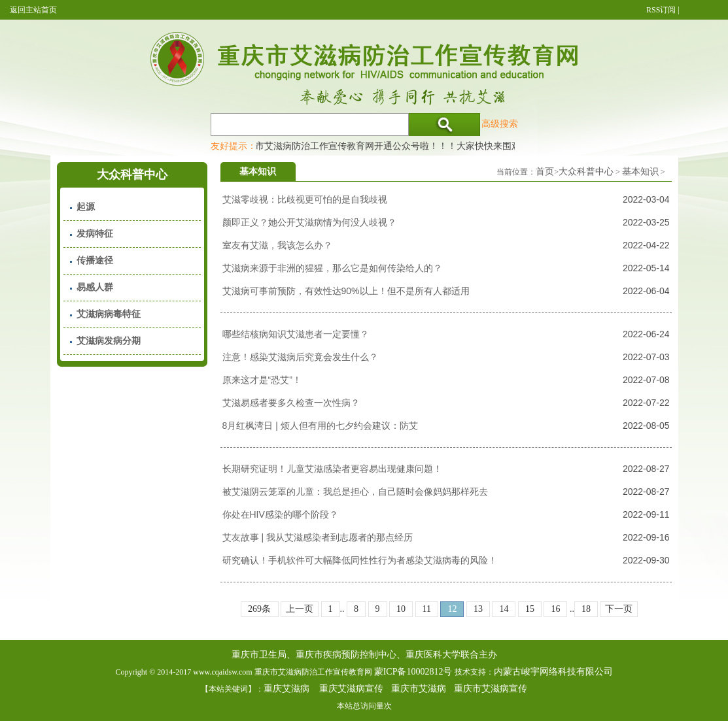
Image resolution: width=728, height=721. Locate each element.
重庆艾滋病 (286, 689)
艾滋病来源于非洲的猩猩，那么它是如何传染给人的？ (332, 268)
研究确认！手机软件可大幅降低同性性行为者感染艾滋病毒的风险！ (360, 560)
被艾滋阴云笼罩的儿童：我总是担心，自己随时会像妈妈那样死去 (355, 492)
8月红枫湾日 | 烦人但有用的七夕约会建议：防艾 (320, 426)
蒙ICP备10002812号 (413, 672)
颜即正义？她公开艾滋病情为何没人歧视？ (309, 222)
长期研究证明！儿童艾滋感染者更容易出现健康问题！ (332, 469)
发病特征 (95, 234)
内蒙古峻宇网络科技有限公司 (553, 672)
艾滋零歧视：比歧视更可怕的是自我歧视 (305, 199)
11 (427, 609)
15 (530, 609)
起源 (86, 207)
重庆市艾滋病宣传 (491, 689)
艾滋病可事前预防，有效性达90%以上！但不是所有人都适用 (346, 291)
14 (504, 609)
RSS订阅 (661, 10)
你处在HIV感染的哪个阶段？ (280, 514)
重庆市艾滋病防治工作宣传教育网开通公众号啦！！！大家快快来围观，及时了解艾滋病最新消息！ (440, 146)
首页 (545, 172)
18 (586, 609)
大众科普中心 (586, 172)
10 (401, 609)
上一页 (300, 609)
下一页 (619, 609)
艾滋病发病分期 (109, 341)
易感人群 (95, 287)
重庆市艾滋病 (419, 689)
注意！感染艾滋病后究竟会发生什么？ (300, 357)
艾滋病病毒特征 (109, 314)
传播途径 (95, 260)
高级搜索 (500, 124)
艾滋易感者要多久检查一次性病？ (291, 403)
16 (555, 609)
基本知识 (640, 172)
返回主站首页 (33, 10)
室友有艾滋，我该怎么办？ (277, 245)
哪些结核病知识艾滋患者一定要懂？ (296, 334)
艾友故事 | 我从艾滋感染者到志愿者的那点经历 (318, 537)
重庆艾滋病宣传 (351, 689)
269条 (259, 609)
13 (478, 609)
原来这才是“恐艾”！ (262, 380)
